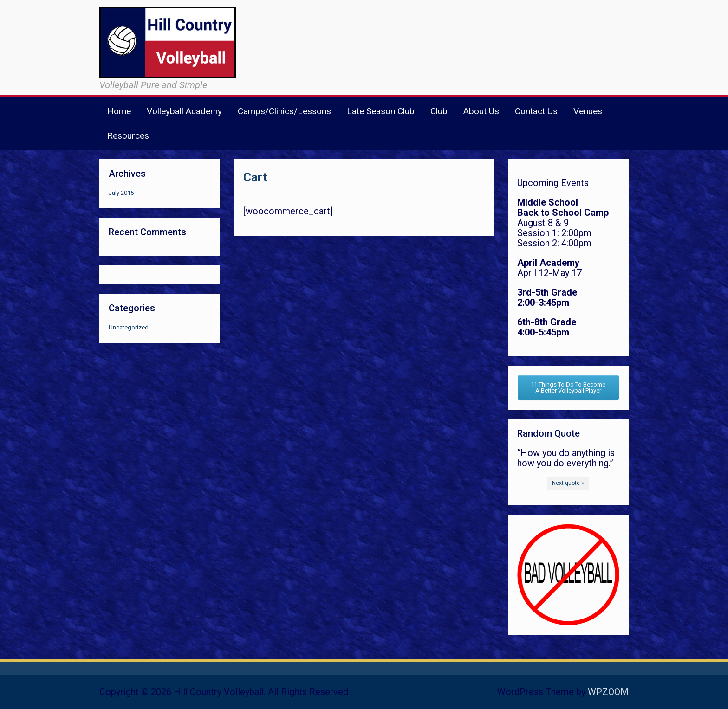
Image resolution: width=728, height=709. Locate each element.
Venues (588, 111)
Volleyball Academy (184, 111)
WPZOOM (608, 692)
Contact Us (536, 111)
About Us (481, 111)
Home (119, 111)
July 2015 (121, 193)
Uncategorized (129, 327)
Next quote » (568, 483)
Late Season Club (381, 111)
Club (439, 111)
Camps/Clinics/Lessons (284, 111)
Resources (128, 136)
